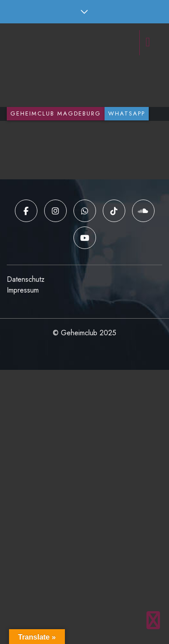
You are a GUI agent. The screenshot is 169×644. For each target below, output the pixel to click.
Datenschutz (26, 279)
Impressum (23, 290)
